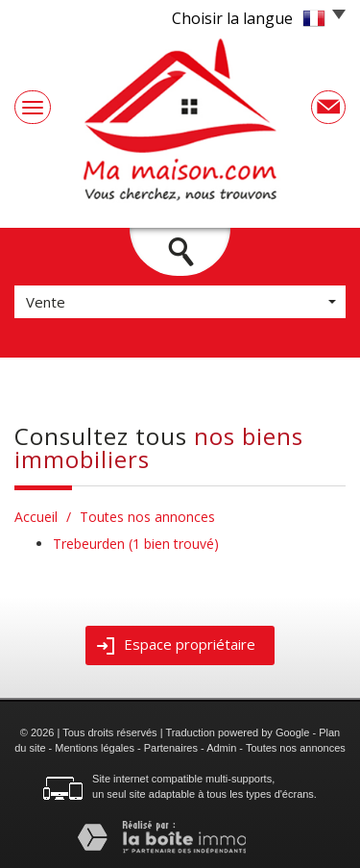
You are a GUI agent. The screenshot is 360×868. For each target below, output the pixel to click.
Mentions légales (95, 748)
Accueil (36, 517)
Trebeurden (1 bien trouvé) (136, 544)
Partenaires (171, 748)
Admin (221, 748)
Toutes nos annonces (296, 748)
